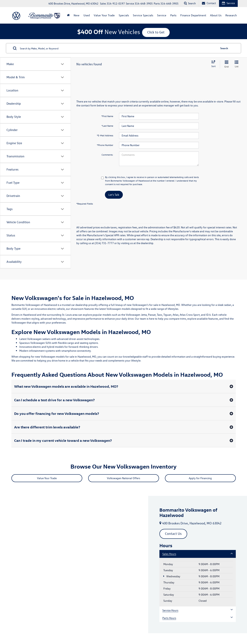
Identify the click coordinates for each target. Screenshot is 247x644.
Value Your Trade (47, 478)
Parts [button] (173, 15)
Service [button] (162, 15)
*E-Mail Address (105, 135)
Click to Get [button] (156, 32)
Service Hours (198, 610)
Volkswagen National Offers (123, 478)
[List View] (237, 64)
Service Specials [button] (143, 15)
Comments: (107, 155)
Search (224, 48)
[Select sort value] (215, 64)
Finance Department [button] (193, 15)
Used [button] (87, 15)
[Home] (68, 15)
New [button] (77, 15)
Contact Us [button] (173, 534)
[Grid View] (226, 64)
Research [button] (231, 15)
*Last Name (107, 126)
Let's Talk (114, 195)
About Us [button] (216, 15)
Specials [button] (124, 15)
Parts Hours (198, 618)
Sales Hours (198, 554)
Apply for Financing (200, 478)
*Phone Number (105, 145)
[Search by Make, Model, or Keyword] (118, 48)
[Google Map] (74, 565)
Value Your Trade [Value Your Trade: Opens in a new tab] (104, 15)
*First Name (107, 116)
